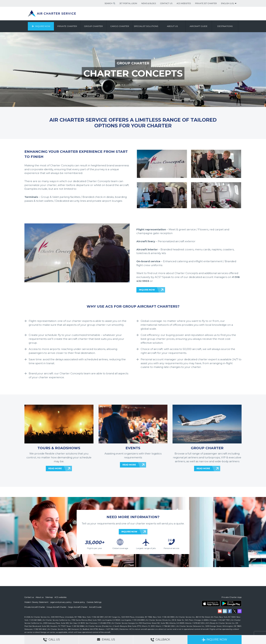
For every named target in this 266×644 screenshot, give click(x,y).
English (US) (227, 3)
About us (172, 26)
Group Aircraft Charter (56, 607)
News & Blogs (149, 3)
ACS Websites (184, 3)
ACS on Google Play (231, 604)
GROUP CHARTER (133, 63)
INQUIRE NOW (147, 290)
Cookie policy (79, 603)
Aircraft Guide (199, 26)
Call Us (52, 640)
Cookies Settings (94, 603)
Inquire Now (43, 26)
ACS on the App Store (211, 604)
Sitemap (49, 598)
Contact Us (166, 3)
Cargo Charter (120, 26)
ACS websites (60, 598)
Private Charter (67, 26)
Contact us (29, 598)
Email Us (106, 639)
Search (108, 3)
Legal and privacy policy (61, 603)
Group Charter (94, 26)
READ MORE (55, 468)
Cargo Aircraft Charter (78, 607)
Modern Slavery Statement (36, 603)
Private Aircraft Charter (35, 607)
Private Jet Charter (206, 3)
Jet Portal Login (128, 3)
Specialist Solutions (146, 26)
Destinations (225, 26)
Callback (160, 640)
